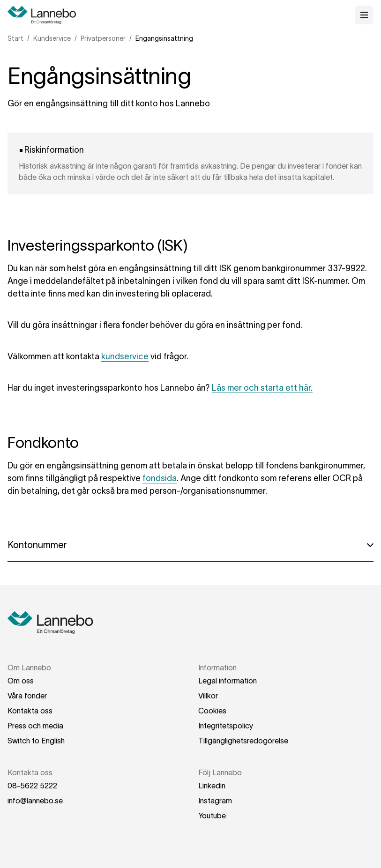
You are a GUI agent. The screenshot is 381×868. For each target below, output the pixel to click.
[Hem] (45, 15)
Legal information (228, 681)
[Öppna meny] (364, 15)
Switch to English (36, 741)
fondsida (160, 478)
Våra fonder (27, 696)
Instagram (215, 801)
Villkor (208, 696)
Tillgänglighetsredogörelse (243, 741)
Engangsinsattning (164, 38)
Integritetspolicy (226, 726)
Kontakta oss (30, 711)
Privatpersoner (103, 38)
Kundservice (52, 38)
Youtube (212, 816)
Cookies (212, 711)
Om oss (21, 681)
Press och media (35, 726)
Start (15, 38)
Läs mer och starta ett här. (262, 388)
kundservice (125, 356)
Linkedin (212, 786)
